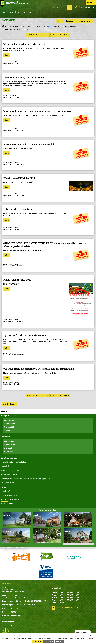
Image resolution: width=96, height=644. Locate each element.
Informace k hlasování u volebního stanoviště (29, 144)
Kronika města (7, 491)
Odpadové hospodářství (13, 29)
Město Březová (15, 12)
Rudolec (38, 515)
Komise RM (9, 451)
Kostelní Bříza (72, 515)
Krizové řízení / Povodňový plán (13, 462)
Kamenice (8, 515)
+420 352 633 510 (17, 595)
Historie (4, 487)
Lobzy (37, 531)
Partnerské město (8, 483)
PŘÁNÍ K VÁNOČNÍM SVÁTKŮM (20, 178)
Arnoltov (7, 531)
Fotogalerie (5, 466)
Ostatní (29, 29)
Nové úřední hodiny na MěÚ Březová (24, 78)
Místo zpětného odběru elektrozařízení (25, 44)
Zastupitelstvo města (9, 416)
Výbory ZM (9, 430)
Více (7, 55)
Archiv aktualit (9, 404)
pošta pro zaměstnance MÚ (68, 608)
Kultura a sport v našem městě (34, 26)
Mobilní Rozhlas (7, 504)
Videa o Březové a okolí (10, 470)
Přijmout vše (38, 641)
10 (53, 35)
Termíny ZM (10, 424)
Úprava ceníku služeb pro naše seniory (25, 335)
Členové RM (9, 441)
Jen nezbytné (49, 641)
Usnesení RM (10, 448)
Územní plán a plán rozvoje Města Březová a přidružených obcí (25, 479)
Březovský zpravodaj (9, 474)
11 (55, 35)
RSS (60, 21)
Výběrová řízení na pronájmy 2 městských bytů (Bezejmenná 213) (39, 369)
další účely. (88, 636)
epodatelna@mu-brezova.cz (21, 597)
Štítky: (4, 26)
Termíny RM (10, 445)
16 (61, 35)
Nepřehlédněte (70, 26)
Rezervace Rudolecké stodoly (15, 548)
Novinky (4, 411)
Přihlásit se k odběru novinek (80, 21)
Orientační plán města (10, 458)
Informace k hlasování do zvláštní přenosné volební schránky (37, 111)
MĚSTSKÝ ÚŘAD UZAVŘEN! (18, 209)
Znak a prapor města (9, 495)
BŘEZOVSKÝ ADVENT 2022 (17, 280)
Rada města (5, 437)
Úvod (3, 12)
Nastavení (59, 641)
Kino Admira (14, 26)
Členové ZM (9, 420)
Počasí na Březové (88, 7)
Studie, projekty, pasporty (11, 499)
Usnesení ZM (10, 427)
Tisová (68, 531)
